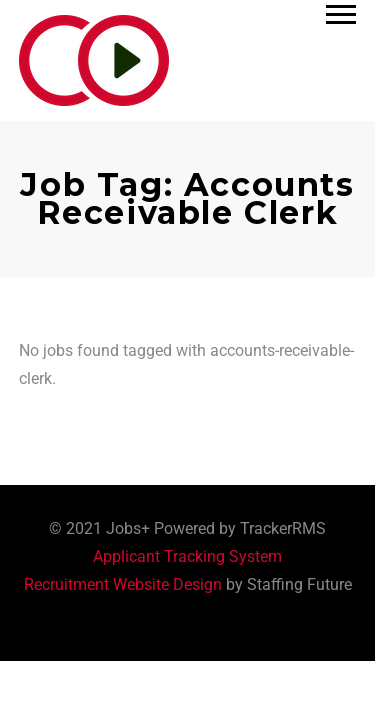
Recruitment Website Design (123, 584)
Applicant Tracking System (187, 556)
